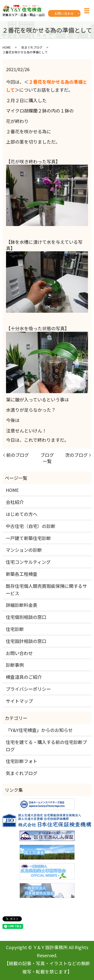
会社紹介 (15, 502)
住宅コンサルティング (28, 562)
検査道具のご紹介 (24, 677)
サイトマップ (19, 701)
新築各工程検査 (22, 574)
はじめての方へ (22, 514)
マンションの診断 (24, 550)
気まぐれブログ (32, 47)
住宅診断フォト (22, 761)
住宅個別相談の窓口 (26, 617)
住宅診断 (15, 629)
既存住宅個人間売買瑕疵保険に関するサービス (46, 589)
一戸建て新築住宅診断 (28, 538)
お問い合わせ (64, 13)
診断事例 (15, 665)
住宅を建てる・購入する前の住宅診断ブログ (46, 746)
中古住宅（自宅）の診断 (31, 526)
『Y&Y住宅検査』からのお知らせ (39, 730)
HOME (7, 47)
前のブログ (18, 455)
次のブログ (76, 455)
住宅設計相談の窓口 (26, 641)
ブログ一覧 (47, 458)
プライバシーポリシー (28, 689)
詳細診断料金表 (22, 605)
